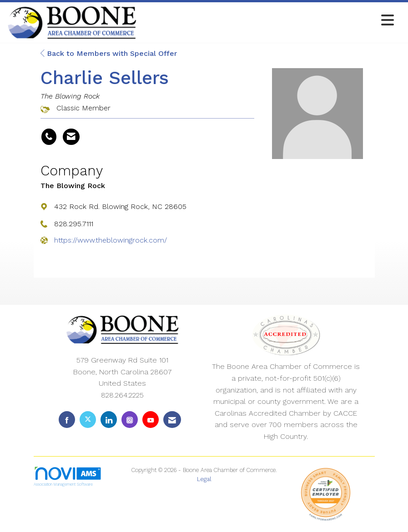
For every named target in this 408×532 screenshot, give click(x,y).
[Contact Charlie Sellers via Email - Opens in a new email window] (71, 137)
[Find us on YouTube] (151, 420)
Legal (204, 479)
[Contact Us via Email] (172, 420)
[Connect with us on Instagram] (130, 420)
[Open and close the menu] (268, 21)
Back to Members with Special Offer (109, 53)
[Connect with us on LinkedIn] (109, 420)
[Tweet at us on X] (88, 420)
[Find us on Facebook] (67, 420)
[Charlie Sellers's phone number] (49, 137)
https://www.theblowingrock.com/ (111, 240)
